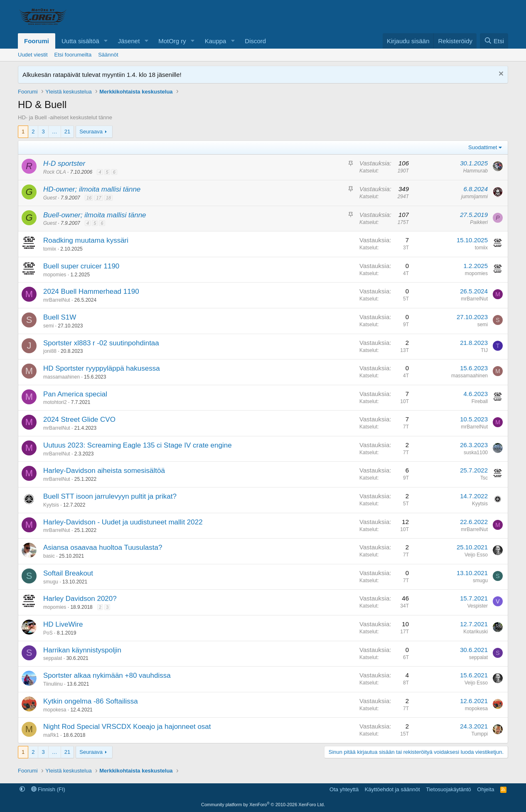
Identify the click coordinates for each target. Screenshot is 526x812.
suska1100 (476, 453)
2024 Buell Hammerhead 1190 (91, 292)
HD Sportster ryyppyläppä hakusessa (102, 368)
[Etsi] (494, 41)
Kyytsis (51, 505)
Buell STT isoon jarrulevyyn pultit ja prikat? (110, 496)
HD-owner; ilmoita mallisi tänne (92, 189)
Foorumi (37, 41)
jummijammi (474, 197)
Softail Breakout (68, 573)
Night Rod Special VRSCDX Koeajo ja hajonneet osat (127, 727)
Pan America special (75, 394)
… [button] (55, 132)
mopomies (55, 275)
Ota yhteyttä (344, 789)
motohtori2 (55, 402)
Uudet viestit (33, 55)
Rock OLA (55, 172)
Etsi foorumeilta (73, 55)
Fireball (480, 401)
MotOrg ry (172, 41)
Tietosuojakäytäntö (449, 789)
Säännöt (108, 55)
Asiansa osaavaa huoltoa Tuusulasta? (103, 547)
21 (67, 132)
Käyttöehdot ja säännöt (392, 789)
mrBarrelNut (57, 300)
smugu (51, 582)
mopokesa (55, 710)
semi (48, 326)
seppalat (53, 658)
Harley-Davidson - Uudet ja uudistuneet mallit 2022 (123, 522)
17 (98, 198)
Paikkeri (479, 222)
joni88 (50, 351)
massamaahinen (61, 377)
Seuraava (91, 132)
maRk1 (51, 735)
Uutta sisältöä (80, 41)
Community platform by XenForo (263, 805)
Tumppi (479, 734)
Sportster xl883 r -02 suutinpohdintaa (101, 343)
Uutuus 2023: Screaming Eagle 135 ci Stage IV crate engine (138, 445)
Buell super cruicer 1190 (81, 266)
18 (108, 198)
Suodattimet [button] (483, 147)
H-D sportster (64, 164)
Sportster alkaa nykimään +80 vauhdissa (107, 675)
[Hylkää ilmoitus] (500, 75)
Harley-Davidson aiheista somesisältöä (104, 471)
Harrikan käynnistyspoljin (82, 650)
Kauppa (216, 41)
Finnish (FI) (48, 789)
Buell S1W (60, 317)
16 (89, 198)
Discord (255, 41)
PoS (48, 633)
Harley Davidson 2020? (80, 599)
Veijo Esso (476, 555)
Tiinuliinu (53, 684)
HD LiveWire (63, 624)
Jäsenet (129, 41)
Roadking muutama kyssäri (86, 240)
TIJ (484, 350)
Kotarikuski (476, 632)
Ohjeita (485, 789)
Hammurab (476, 171)
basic (49, 556)
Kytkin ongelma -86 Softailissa (91, 701)
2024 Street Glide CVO (79, 420)
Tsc (484, 478)
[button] (106, 41)
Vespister (478, 606)
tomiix (50, 249)
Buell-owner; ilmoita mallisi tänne (95, 215)
